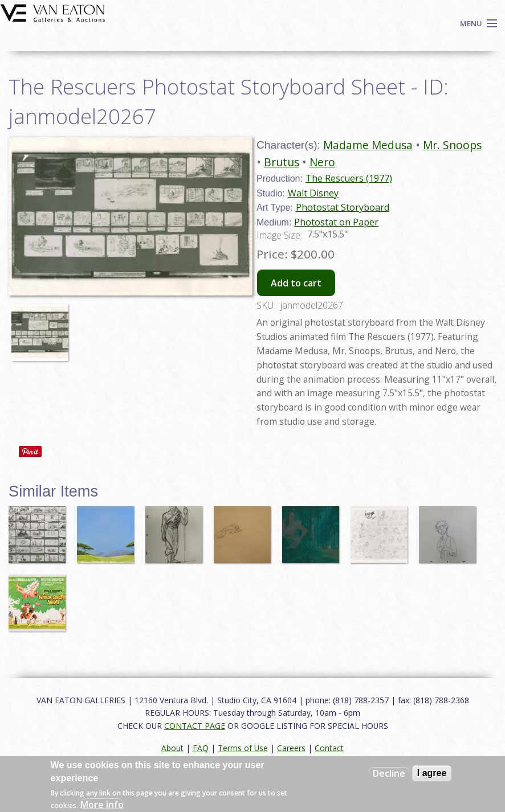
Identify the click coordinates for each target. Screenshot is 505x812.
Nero (322, 162)
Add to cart (296, 283)
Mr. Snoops (452, 145)
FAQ (201, 748)
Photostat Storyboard (343, 207)
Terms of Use (243, 748)
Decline (389, 773)
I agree (432, 773)
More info (102, 805)
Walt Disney (313, 193)
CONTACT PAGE (195, 726)
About (172, 748)
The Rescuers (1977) (349, 178)
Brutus (282, 162)
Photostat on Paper (336, 222)
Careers (291, 748)
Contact (329, 748)
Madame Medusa (368, 145)
